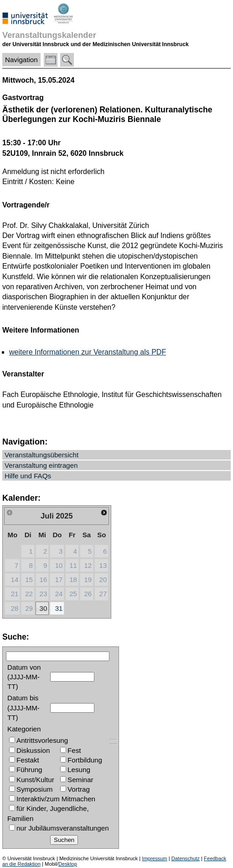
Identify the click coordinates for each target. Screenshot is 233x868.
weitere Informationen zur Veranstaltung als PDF (88, 352)
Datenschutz (186, 858)
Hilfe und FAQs (28, 476)
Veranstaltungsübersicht (41, 455)
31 (59, 608)
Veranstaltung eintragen (41, 465)
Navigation (21, 60)
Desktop (68, 864)
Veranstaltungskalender (49, 35)
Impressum (154, 858)
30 (44, 608)
